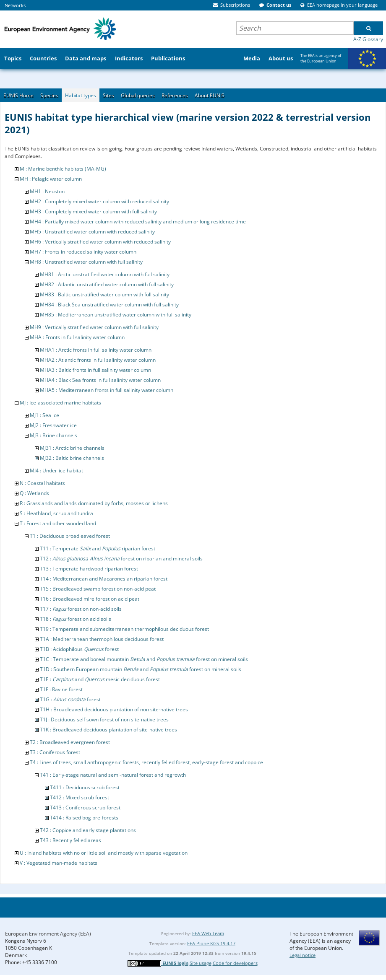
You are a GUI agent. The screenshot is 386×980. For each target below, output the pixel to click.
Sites (108, 95)
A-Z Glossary (368, 39)
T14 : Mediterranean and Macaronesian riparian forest (104, 579)
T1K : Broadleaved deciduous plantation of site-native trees (108, 730)
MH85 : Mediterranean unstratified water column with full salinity (116, 315)
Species (49, 95)
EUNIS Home (18, 95)
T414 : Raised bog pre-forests (84, 818)
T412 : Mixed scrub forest (80, 797)
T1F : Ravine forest (61, 689)
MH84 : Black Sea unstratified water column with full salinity (109, 305)
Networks (15, 5)
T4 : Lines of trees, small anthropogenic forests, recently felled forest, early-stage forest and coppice (146, 762)
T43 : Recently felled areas (70, 840)
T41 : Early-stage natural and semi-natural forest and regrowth (113, 775)
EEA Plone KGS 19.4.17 (211, 943)
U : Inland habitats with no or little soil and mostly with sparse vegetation (104, 853)
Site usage (201, 963)
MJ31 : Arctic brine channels (72, 448)
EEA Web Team (208, 933)
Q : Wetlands (34, 493)
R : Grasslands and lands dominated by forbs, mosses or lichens (94, 503)
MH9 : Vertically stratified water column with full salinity (94, 327)
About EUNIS (210, 95)
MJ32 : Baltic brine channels (72, 458)
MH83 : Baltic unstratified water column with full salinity (104, 294)
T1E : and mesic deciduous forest (100, 679)
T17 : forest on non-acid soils (81, 609)
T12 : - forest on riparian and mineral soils (121, 559)
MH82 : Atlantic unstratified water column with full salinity (107, 284)
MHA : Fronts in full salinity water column (77, 337)
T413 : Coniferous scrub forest (85, 808)
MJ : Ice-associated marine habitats (60, 403)
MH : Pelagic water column (51, 179)
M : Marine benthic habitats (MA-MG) (63, 169)
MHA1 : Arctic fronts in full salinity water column (96, 350)
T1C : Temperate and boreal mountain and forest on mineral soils (144, 659)
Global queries (138, 95)
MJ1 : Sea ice (44, 415)
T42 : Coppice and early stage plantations (88, 830)
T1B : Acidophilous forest (79, 649)
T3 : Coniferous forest (55, 752)
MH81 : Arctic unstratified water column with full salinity (105, 274)
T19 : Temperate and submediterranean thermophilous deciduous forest (124, 629)
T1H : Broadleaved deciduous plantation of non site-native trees (114, 709)
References (175, 95)
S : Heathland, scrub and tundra (56, 513)
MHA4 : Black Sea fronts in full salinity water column (100, 380)
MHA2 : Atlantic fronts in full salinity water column (98, 360)
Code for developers (235, 963)
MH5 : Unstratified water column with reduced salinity (92, 232)
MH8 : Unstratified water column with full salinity (86, 262)
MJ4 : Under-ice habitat (56, 471)
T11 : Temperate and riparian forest (98, 548)
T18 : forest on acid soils (76, 619)
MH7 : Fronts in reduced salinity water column (83, 252)
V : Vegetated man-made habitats (59, 863)
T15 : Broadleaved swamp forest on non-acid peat (98, 589)
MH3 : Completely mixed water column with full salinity (93, 211)
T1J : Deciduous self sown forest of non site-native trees (104, 719)
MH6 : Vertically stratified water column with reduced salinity (100, 242)
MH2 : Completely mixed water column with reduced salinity (99, 201)
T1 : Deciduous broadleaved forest (70, 536)
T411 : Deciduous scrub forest (85, 787)
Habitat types (81, 95)
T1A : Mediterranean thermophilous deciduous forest (102, 639)
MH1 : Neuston (47, 191)
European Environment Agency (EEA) (48, 934)
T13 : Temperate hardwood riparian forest (89, 569)
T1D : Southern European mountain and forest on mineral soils (141, 669)
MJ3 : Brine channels (53, 435)
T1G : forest (70, 699)
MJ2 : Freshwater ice (53, 425)
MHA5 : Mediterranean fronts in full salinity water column (107, 390)
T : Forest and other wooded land (58, 523)
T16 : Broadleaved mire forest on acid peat (90, 599)
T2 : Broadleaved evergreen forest (70, 742)
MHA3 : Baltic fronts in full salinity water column (95, 370)
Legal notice (303, 955)
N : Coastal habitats (42, 483)
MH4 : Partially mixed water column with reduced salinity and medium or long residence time (138, 222)
